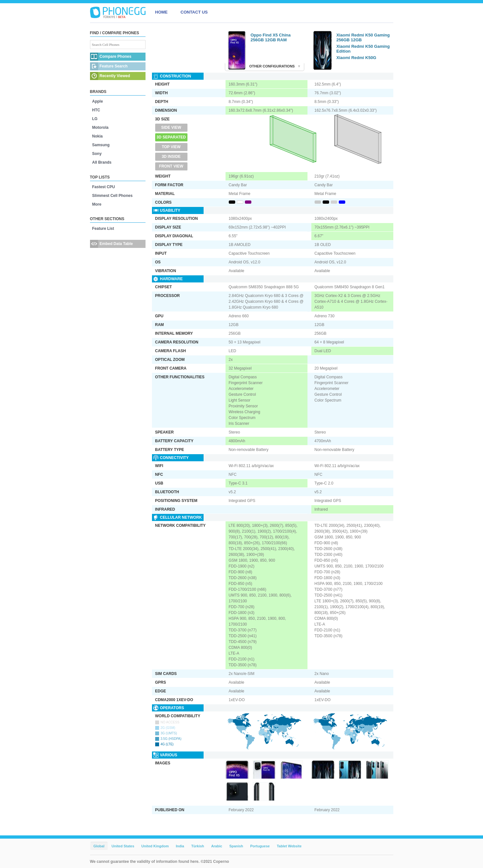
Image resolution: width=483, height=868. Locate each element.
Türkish (198, 846)
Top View (171, 147)
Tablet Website (289, 846)
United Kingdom (155, 846)
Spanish (236, 846)
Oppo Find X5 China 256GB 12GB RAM (271, 37)
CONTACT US (194, 12)
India (180, 846)
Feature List (103, 229)
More (97, 204)
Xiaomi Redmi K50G (357, 58)
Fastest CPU (104, 187)
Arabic (216, 846)
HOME (161, 12)
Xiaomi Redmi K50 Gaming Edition (363, 49)
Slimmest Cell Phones (112, 196)
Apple (98, 101)
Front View (171, 166)
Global (99, 846)
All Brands (102, 162)
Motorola (101, 128)
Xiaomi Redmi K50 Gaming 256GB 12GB (363, 37)
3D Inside (171, 157)
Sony (97, 154)
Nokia (98, 136)
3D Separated (171, 137)
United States (123, 846)
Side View (171, 128)
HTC (96, 110)
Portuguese (260, 846)
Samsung (101, 145)
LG (95, 119)
